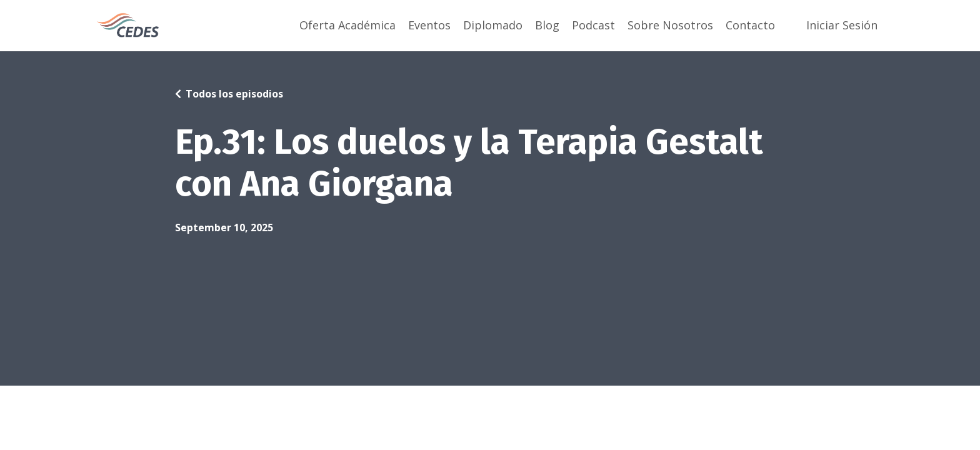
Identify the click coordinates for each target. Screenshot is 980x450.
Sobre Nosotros (670, 25)
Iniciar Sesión (842, 25)
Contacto (750, 25)
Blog (547, 25)
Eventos (429, 25)
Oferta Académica (347, 25)
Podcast (593, 25)
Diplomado (493, 25)
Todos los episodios (234, 94)
